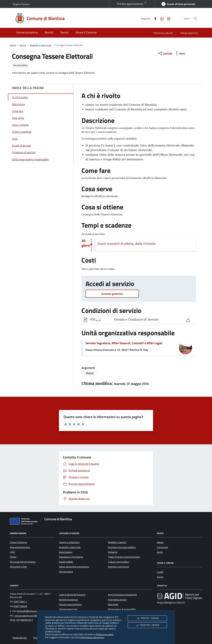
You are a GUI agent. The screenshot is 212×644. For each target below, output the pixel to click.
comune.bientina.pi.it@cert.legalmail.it (33, 616)
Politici (13, 557)
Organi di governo (18, 542)
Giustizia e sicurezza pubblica (122, 547)
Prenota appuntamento (132, 3)
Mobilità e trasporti (117, 542)
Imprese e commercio (118, 567)
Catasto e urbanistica (69, 542)
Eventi (160, 577)
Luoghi (160, 572)
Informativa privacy (117, 600)
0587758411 (20, 602)
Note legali (113, 604)
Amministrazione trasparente (122, 595)
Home (13, 45)
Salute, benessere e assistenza (74, 567)
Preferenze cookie (105, 634)
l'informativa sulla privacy (92, 637)
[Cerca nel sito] (196, 18)
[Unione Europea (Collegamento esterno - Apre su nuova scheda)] (25, 522)
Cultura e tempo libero (119, 562)
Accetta (147, 625)
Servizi (23, 45)
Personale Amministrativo (23, 562)
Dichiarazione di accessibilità (122, 609)
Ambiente (113, 552)
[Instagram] (167, 18)
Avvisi (160, 552)
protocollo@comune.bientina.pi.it (33, 611)
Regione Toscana (21, 4)
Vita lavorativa (66, 572)
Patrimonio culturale (163, 33)
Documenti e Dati (18, 567)
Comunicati (162, 547)
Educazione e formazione (71, 557)
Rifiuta (147, 618)
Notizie (160, 542)
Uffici (13, 552)
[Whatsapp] (161, 18)
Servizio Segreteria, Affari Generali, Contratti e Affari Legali (124, 343)
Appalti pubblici (66, 562)
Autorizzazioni (66, 552)
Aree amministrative (20, 547)
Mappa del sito (20, 638)
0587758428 (20, 606)
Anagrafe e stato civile (41, 45)
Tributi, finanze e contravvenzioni (124, 557)
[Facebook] (154, 18)
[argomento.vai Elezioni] (90, 373)
